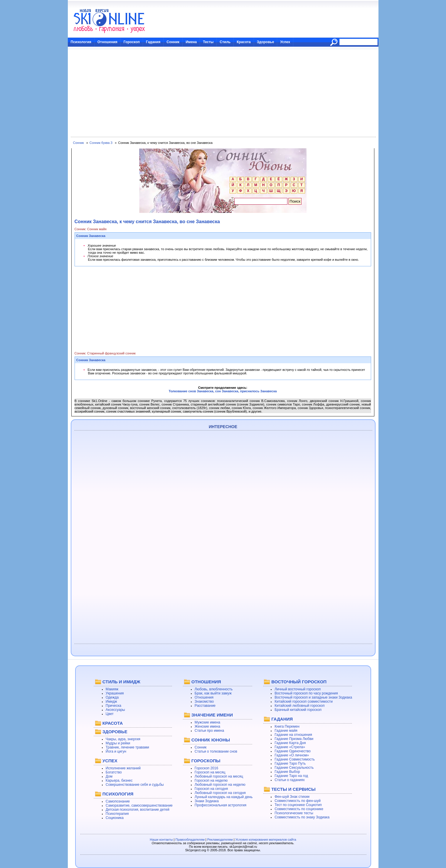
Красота (244, 42)
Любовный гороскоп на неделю (220, 785)
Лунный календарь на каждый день (224, 797)
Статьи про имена (209, 731)
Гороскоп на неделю (211, 780)
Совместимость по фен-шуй (298, 801)
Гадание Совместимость (295, 759)
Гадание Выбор (287, 772)
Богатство (114, 772)
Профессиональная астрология (221, 805)
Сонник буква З (101, 143)
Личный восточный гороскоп (298, 689)
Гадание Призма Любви (294, 739)
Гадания (153, 42)
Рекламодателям (220, 840)
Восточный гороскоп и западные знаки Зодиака (313, 697)
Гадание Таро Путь (290, 763)
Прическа (113, 706)
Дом (109, 776)
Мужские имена (207, 722)
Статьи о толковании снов (216, 751)
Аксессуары (115, 710)
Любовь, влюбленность (214, 689)
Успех (285, 42)
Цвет (110, 714)
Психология (81, 42)
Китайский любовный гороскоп (299, 706)
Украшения (115, 693)
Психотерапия (117, 814)
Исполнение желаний (123, 768)
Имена (191, 42)
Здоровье (266, 42)
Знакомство (204, 702)
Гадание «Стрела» (290, 747)
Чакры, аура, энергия (123, 739)
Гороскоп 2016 (206, 768)
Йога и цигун (116, 751)
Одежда (112, 697)
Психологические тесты (294, 813)
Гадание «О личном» (292, 755)
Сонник (173, 42)
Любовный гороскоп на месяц (219, 776)
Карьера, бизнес (119, 780)
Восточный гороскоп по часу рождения (306, 693)
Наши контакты (161, 840)
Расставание (205, 706)
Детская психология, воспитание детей (138, 810)
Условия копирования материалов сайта (266, 840)
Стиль (225, 42)
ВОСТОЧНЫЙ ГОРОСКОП (299, 682)
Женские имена (207, 726)
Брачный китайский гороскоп (298, 710)
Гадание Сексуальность (294, 768)
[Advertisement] (223, 93)
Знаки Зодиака (207, 801)
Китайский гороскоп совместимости (304, 702)
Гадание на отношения (293, 735)
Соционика (115, 818)
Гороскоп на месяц (210, 772)
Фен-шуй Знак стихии (292, 797)
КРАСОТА (113, 723)
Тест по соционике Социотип (298, 805)
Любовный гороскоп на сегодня (220, 793)
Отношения (107, 42)
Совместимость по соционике (299, 809)
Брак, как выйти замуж (213, 693)
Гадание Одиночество (293, 751)
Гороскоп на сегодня (211, 789)
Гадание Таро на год (291, 776)
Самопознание (118, 801)
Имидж (111, 702)
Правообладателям (190, 840)
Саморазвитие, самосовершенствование (139, 805)
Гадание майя (286, 731)
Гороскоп (132, 42)
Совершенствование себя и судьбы (135, 785)
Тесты (208, 42)
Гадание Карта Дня (290, 743)
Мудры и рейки (118, 743)
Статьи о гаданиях (290, 780)
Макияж (112, 689)
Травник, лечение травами (127, 747)
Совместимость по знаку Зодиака (302, 817)
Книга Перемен (287, 726)
